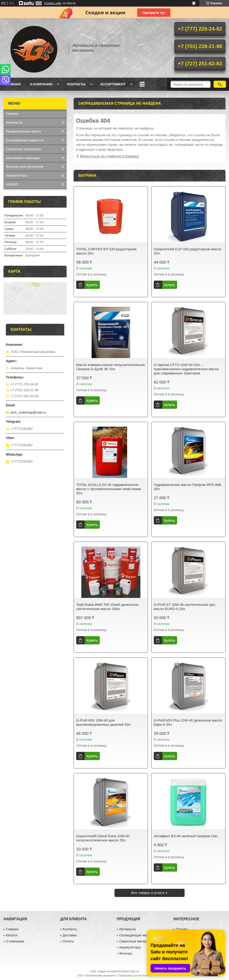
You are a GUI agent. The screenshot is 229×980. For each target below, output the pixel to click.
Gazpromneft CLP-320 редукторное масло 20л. (188, 251)
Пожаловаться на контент (135, 976)
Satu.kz (134, 971)
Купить (92, 285)
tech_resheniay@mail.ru (28, 412)
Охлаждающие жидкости (25, 140)
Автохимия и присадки (23, 158)
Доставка (70, 935)
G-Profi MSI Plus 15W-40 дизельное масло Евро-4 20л (188, 722)
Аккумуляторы (17, 175)
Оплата (68, 941)
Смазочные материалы (23, 149)
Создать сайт (53, 3)
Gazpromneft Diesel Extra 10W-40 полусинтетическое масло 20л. (103, 838)
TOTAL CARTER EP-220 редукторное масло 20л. (106, 251)
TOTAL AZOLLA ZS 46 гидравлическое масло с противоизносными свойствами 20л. (109, 489)
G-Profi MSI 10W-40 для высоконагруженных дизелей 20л (103, 722)
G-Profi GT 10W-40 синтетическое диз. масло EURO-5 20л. (185, 607)
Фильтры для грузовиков (24, 167)
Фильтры (126, 953)
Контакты (76, 84)
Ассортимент (113, 84)
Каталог (12, 935)
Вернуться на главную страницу (110, 156)
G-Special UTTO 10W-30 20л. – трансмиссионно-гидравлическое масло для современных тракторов (186, 369)
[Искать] (220, 84)
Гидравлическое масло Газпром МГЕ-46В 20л (188, 487)
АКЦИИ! (12, 184)
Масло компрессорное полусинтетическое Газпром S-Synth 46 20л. (111, 367)
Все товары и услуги (148, 893)
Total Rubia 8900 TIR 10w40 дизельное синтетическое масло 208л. (107, 607)
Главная (13, 84)
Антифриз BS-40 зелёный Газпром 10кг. (186, 836)
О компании (41, 84)
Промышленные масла (23, 131)
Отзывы (182, 929)
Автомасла (14, 122)
